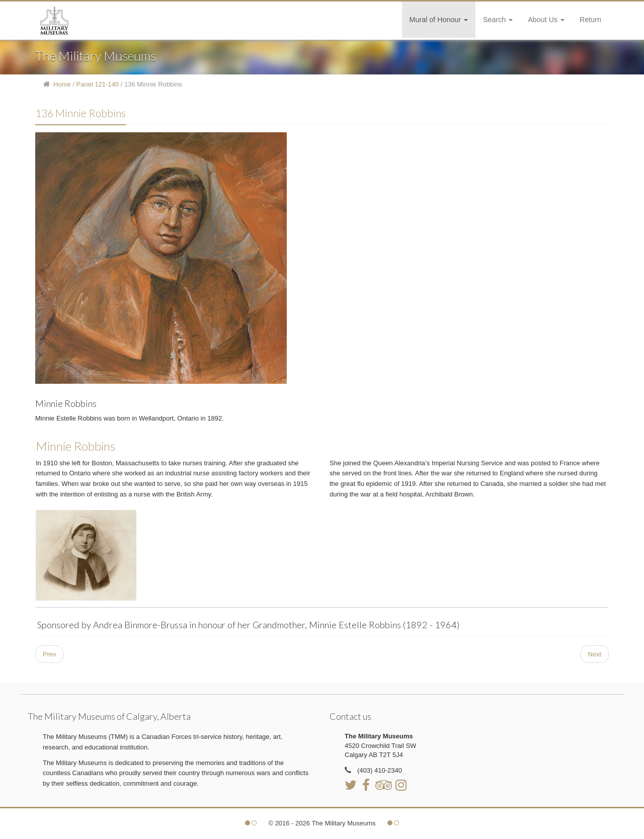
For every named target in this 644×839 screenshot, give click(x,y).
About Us (546, 20)
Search (498, 20)
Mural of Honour (439, 20)
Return (590, 20)
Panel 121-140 (98, 84)
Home (62, 84)
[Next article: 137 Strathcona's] (594, 654)
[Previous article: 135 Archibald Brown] (50, 654)
